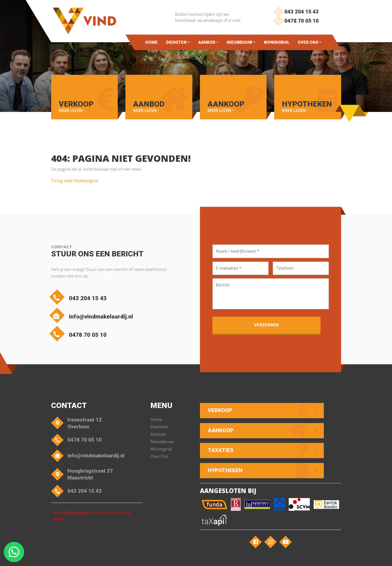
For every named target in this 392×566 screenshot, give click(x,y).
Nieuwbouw (240, 42)
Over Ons (308, 42)
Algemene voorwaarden (153, 557)
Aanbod (207, 42)
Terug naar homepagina (75, 178)
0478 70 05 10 (294, 25)
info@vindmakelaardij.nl (105, 317)
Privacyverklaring (191, 557)
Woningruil (277, 42)
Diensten (176, 42)
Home (151, 42)
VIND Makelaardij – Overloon (105, 557)
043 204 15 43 (294, 12)
